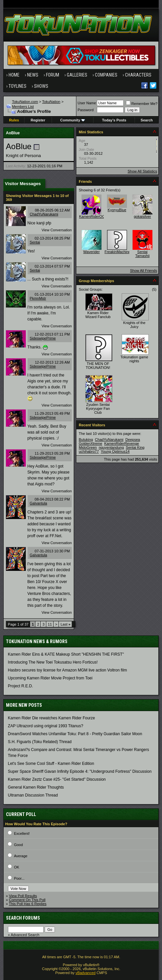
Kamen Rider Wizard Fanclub (98, 315)
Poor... (19, 878)
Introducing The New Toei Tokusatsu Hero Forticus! (53, 662)
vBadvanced (85, 973)
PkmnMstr (38, 298)
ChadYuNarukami (44, 214)
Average (21, 856)
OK (17, 867)
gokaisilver (142, 216)
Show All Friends (143, 271)
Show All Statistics (142, 171)
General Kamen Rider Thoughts (36, 787)
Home (14, 75)
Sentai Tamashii (142, 254)
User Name (87, 103)
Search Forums (23, 918)
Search (147, 120)
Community (73, 120)
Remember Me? (142, 104)
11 (50, 624)
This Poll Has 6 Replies (28, 904)
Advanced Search (25, 935)
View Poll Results (23, 896)
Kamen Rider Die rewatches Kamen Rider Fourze (51, 718)
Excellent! (22, 833)
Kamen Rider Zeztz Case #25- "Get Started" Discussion (57, 779)
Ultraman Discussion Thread (33, 795)
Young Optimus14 (115, 451)
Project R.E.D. (20, 686)
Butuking (86, 440)
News (33, 75)
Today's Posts (114, 120)
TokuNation (51, 102)
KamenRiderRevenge (122, 443)
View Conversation (57, 230)
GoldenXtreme (90, 443)
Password (86, 110)
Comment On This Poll (27, 900)
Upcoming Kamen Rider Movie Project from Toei (50, 678)
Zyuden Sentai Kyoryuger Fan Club (98, 408)
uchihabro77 (89, 451)
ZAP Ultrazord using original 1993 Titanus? (46, 726)
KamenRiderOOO (93, 216)
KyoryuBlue (117, 210)
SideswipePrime (43, 338)
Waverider (92, 252)
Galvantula (39, 503)
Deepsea (133, 440)
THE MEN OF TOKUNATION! (98, 366)
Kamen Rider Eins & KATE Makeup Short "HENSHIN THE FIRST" (66, 654)
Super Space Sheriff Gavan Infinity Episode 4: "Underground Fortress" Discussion (80, 771)
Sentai (35, 242)
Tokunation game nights (134, 359)
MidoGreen (88, 447)
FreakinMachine (117, 252)
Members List (23, 107)
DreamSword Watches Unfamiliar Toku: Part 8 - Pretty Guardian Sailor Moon (75, 734)
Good (18, 845)
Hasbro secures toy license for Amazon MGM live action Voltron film (67, 670)
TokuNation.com (25, 102)
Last (65, 624)
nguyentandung (111, 447)
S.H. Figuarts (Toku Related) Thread (40, 742)
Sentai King (135, 447)
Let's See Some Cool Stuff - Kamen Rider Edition (51, 764)
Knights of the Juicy (134, 325)
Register (38, 120)
